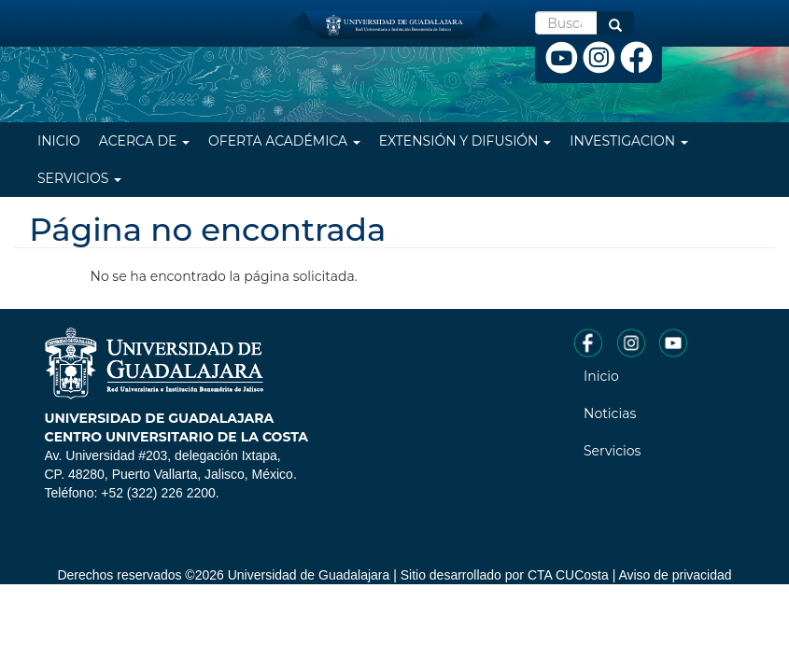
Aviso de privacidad (675, 575)
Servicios (79, 178)
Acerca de (144, 141)
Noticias (610, 413)
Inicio (59, 141)
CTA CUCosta (568, 575)
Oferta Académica (284, 141)
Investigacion (629, 141)
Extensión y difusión (465, 141)
